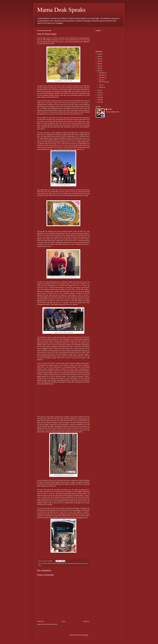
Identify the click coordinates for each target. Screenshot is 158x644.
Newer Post (41, 621)
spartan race (85, 563)
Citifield (54, 563)
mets (66, 563)
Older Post (86, 621)
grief (63, 563)
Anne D (110, 109)
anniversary (45, 563)
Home (64, 621)
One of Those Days (104, 82)
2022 (99, 61)
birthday (50, 563)
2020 (99, 66)
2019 (99, 68)
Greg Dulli (59, 563)
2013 (99, 100)
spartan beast (78, 563)
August (101, 80)
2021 (99, 64)
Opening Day (71, 563)
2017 (99, 90)
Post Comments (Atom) (51, 624)
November (102, 75)
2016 (99, 93)
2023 (99, 59)
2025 (99, 54)
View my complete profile (112, 112)
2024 (99, 57)
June (100, 85)
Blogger (86, 635)
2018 (99, 71)
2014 (99, 97)
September (102, 78)
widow (39, 565)
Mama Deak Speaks (61, 10)
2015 (99, 95)
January (101, 87)
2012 (99, 102)
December (102, 73)
